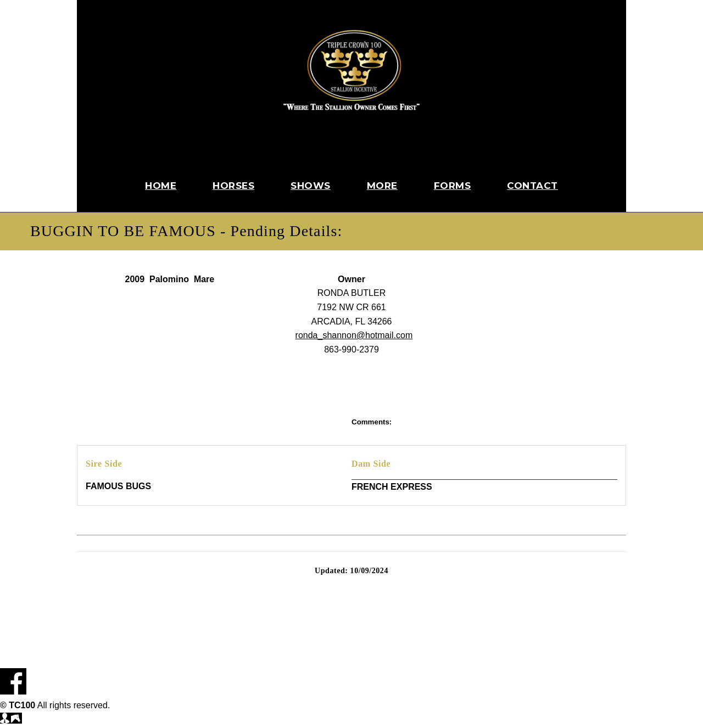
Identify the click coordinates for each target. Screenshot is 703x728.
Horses (233, 186)
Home (161, 186)
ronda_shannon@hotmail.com (354, 335)
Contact (532, 186)
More (382, 186)
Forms (453, 186)
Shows (311, 186)
